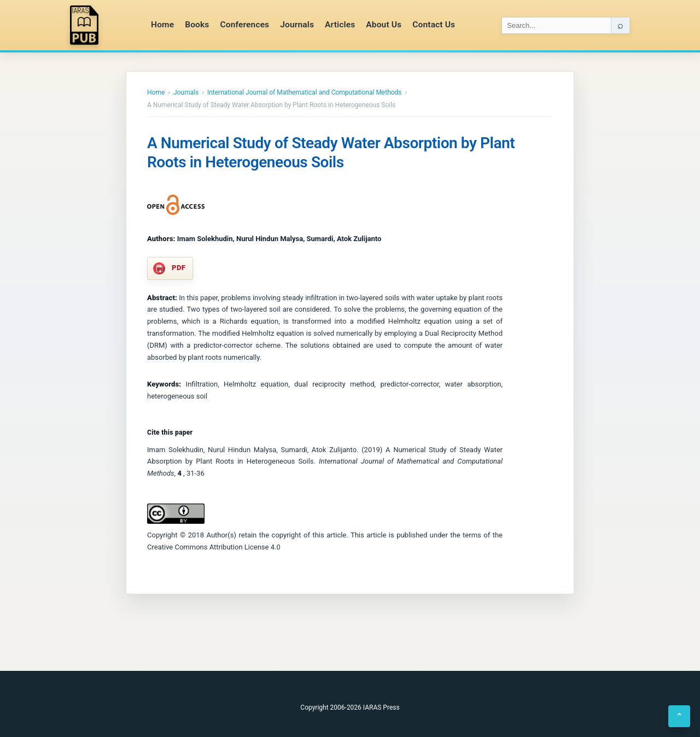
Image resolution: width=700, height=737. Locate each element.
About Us (384, 25)
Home (162, 25)
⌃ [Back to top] (679, 716)
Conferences (244, 25)
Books (197, 25)
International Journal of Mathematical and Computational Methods (305, 92)
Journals (297, 25)
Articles (340, 25)
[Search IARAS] (556, 25)
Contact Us (434, 25)
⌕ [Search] (620, 25)
